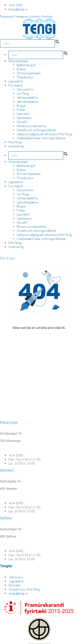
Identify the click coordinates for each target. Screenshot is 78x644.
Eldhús (21, 69)
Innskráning (16, 146)
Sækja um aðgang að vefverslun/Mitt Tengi (45, 134)
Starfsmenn (24, 118)
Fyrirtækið (15, 85)
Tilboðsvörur (25, 77)
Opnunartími (25, 89)
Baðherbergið (26, 65)
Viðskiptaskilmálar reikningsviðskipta (41, 138)
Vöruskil (22, 122)
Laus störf (23, 114)
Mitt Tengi (15, 142)
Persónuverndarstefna (31, 126)
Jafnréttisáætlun (28, 102)
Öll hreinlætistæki (29, 73)
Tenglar (6, 566)
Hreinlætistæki (18, 61)
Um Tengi (23, 94)
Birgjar (21, 106)
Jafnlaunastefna (27, 97)
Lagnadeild (16, 81)
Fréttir (21, 110)
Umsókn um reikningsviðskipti (36, 130)
